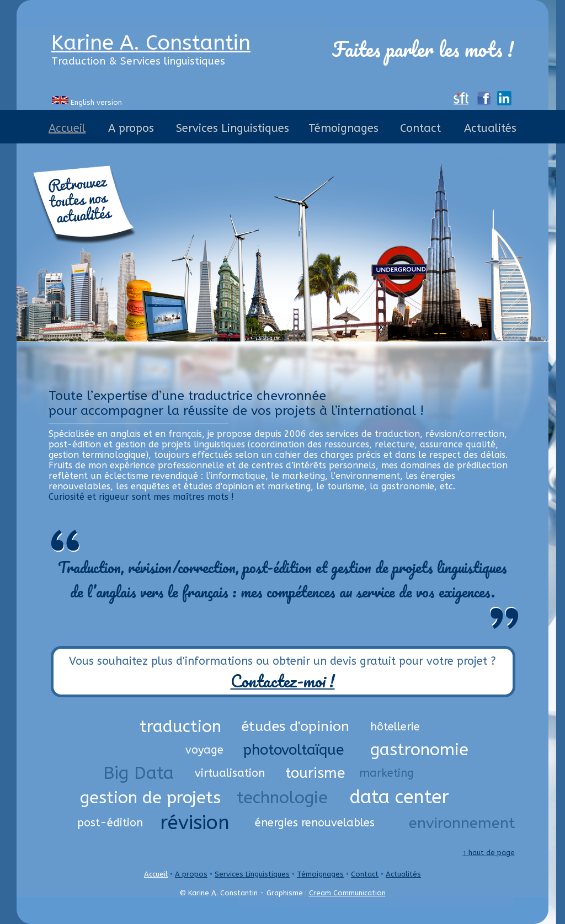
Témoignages (320, 874)
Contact (365, 874)
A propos (191, 874)
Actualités (403, 874)
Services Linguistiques (252, 874)
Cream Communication (347, 893)
